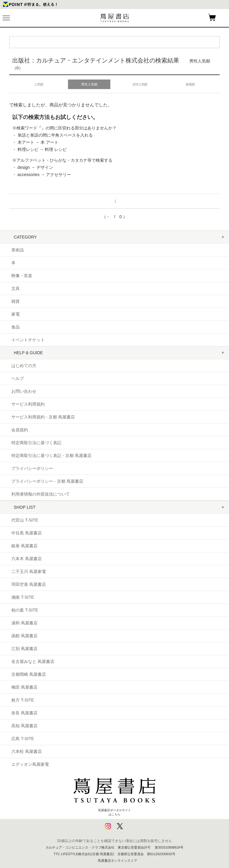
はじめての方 (24, 366)
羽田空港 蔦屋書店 (29, 584)
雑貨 (16, 301)
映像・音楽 (22, 276)
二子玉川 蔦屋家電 (29, 571)
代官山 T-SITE (25, 520)
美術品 (18, 250)
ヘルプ (18, 378)
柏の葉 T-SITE (25, 610)
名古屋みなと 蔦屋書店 (33, 661)
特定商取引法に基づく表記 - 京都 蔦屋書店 (51, 456)
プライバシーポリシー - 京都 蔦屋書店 (47, 481)
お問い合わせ (24, 391)
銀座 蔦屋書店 (24, 546)
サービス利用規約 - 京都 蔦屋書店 (43, 417)
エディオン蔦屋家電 (30, 764)
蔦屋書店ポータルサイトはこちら (114, 794)
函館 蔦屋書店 (24, 636)
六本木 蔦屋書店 (27, 559)
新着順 (190, 84)
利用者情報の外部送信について (41, 494)
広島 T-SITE (23, 739)
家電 (16, 314)
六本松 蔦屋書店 (27, 751)
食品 (16, 327)
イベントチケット (28, 340)
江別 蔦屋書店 (24, 649)
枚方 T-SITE (23, 700)
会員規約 (20, 430)
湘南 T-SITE (23, 597)
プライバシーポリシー (32, 468)
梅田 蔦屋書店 (24, 687)
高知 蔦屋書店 (24, 726)
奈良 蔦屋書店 (24, 713)
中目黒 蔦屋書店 (27, 533)
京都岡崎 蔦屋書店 (29, 674)
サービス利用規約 (28, 404)
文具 (16, 288)
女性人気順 (140, 84)
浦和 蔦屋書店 (24, 623)
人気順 (39, 84)
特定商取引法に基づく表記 (36, 443)
